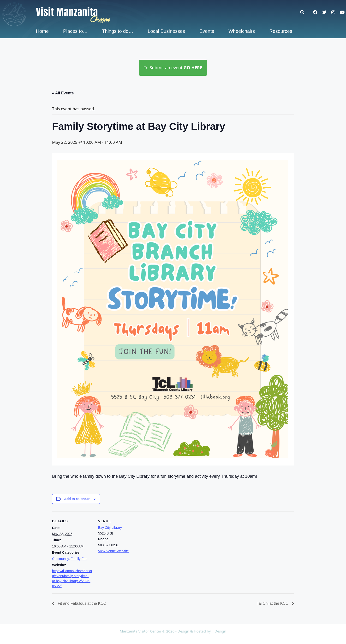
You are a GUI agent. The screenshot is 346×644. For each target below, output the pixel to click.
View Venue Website (113, 551)
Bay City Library (110, 528)
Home (42, 31)
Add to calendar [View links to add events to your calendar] (77, 499)
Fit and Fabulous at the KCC (81, 603)
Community (60, 559)
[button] (305, 12)
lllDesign (219, 631)
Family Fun (79, 559)
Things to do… (118, 31)
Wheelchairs (242, 31)
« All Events (63, 93)
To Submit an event (173, 68)
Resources (281, 31)
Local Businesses (166, 31)
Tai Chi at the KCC (273, 603)
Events (207, 31)
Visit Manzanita (67, 12)
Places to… (75, 31)
